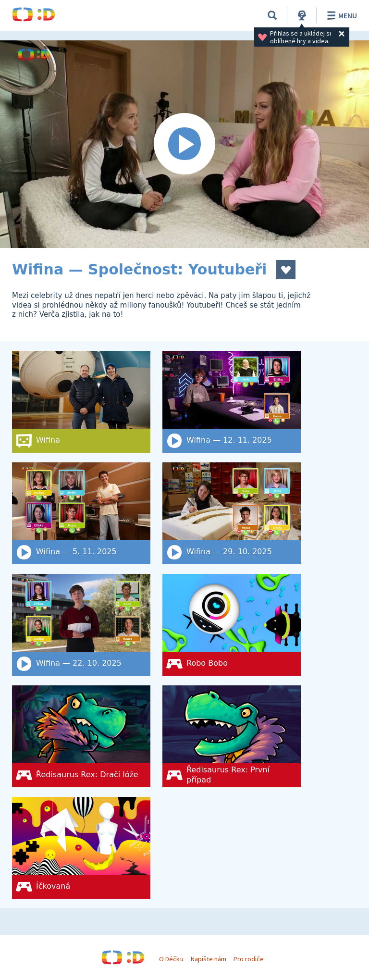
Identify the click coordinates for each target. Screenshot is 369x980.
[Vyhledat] (272, 15)
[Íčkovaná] (81, 848)
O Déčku (171, 959)
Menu (340, 15)
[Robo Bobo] (232, 625)
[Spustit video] (184, 144)
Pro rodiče (249, 959)
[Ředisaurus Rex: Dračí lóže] (81, 736)
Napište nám (209, 959)
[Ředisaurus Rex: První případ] (232, 736)
